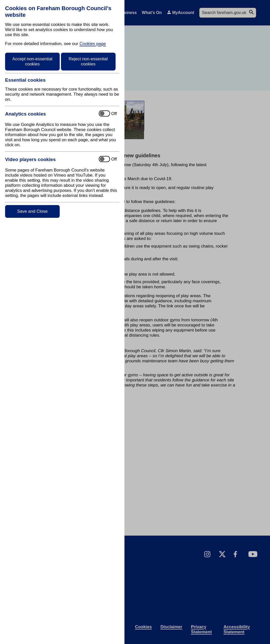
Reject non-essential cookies (88, 61)
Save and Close (32, 211)
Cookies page (93, 44)
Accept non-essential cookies (33, 61)
